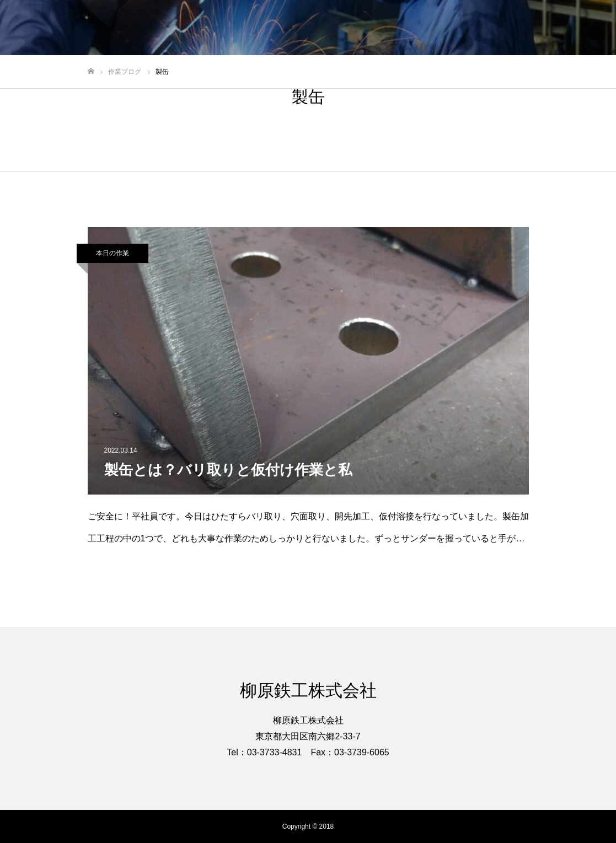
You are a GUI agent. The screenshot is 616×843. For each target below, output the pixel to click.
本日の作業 (113, 253)
